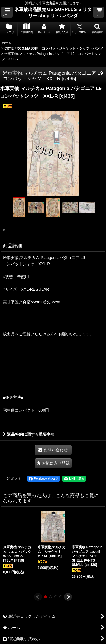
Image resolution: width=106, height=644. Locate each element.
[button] (7, 12)
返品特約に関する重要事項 (29, 434)
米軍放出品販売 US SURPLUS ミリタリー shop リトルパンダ (53, 12)
